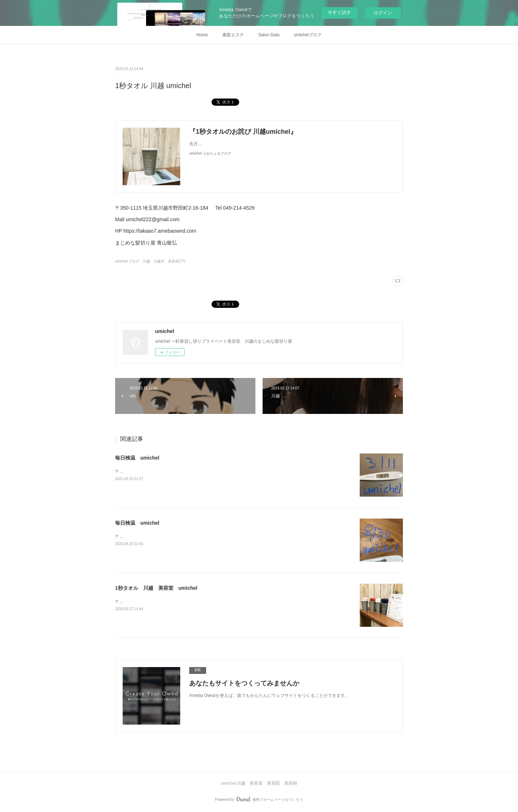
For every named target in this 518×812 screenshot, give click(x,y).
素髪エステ (233, 35)
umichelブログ (308, 35)
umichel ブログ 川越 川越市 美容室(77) (150, 261)
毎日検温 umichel (137, 458)
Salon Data (269, 35)
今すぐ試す (339, 12)
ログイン (383, 13)
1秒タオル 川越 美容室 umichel (156, 588)
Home (202, 35)
